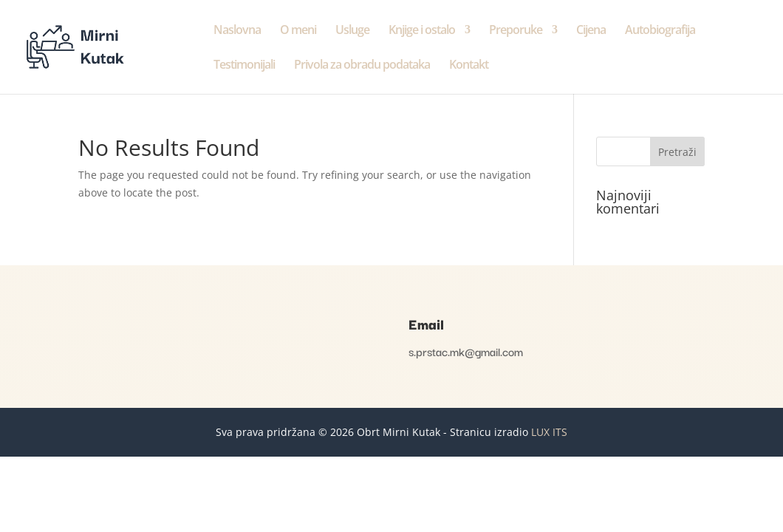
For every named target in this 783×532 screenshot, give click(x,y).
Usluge (352, 31)
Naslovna (237, 31)
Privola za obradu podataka (362, 66)
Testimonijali (244, 66)
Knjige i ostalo (422, 31)
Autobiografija (660, 31)
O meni (298, 31)
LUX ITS (549, 432)
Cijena (591, 31)
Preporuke (516, 31)
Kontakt (469, 66)
